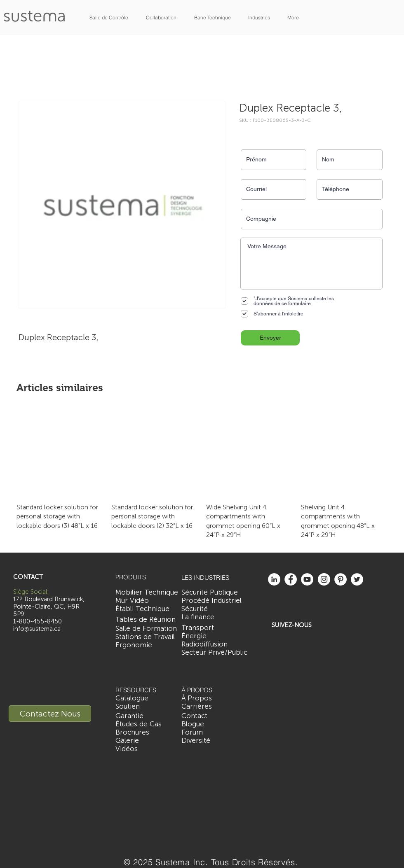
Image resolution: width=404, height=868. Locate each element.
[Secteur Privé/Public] (214, 653)
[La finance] (201, 617)
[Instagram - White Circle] (324, 579)
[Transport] (202, 628)
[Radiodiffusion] (204, 644)
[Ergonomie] (134, 645)
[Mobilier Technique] (147, 593)
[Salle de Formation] (146, 629)
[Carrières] (197, 707)
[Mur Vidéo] (132, 601)
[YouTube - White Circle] (307, 579)
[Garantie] (129, 716)
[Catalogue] (132, 698)
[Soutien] (128, 707)
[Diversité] (196, 741)
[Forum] (192, 733)
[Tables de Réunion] (146, 620)
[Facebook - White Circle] (291, 579)
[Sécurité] (199, 609)
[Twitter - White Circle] (357, 579)
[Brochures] (132, 733)
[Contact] (197, 716)
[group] (202, 475)
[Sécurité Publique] (210, 593)
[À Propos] (197, 698)
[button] (109, 17)
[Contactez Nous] (50, 714)
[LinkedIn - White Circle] (274, 579)
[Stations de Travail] (145, 637)
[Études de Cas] (139, 724)
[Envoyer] (270, 338)
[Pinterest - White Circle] (341, 579)
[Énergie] (205, 636)
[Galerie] (127, 741)
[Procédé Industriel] (211, 601)
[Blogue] (193, 724)
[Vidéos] (127, 749)
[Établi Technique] (142, 609)
